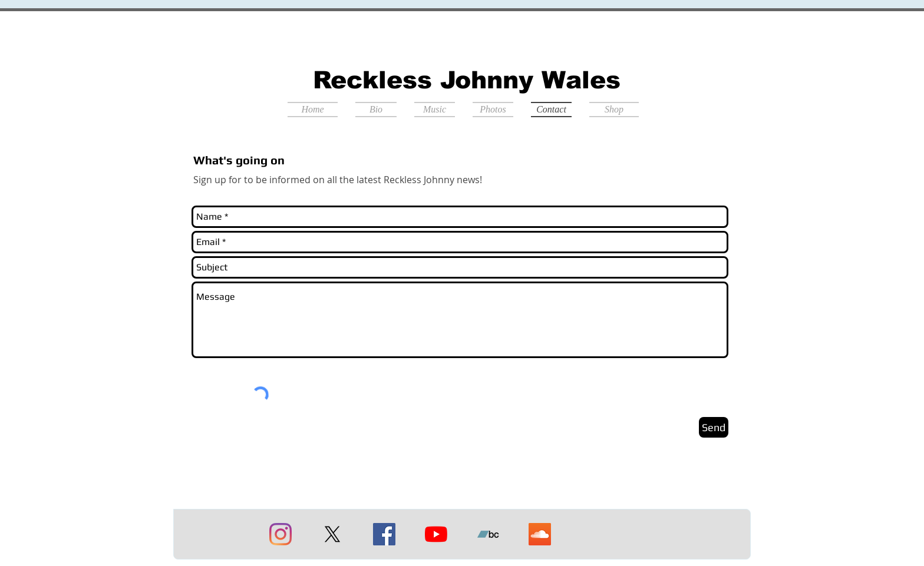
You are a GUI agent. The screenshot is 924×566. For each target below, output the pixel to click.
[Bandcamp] (488, 534)
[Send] (714, 427)
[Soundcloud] (540, 534)
